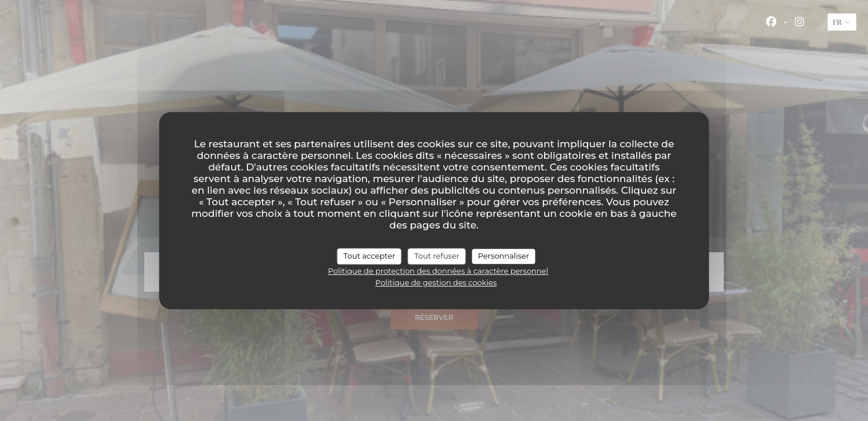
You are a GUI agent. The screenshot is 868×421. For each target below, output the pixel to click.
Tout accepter (369, 256)
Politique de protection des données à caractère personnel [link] (438, 271)
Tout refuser (437, 256)
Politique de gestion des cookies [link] (436, 282)
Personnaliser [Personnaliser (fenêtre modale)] (504, 256)
